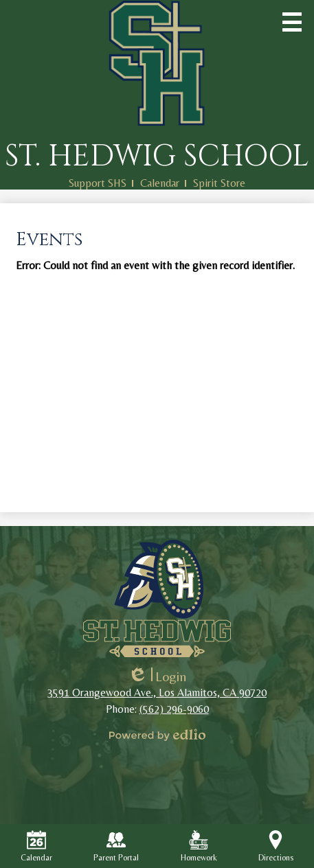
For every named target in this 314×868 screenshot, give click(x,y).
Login (157, 676)
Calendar (160, 183)
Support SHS (98, 183)
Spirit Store (219, 183)
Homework (199, 846)
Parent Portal (116, 846)
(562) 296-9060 (174, 709)
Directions (276, 846)
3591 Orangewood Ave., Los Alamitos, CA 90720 (157, 693)
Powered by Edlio (157, 735)
